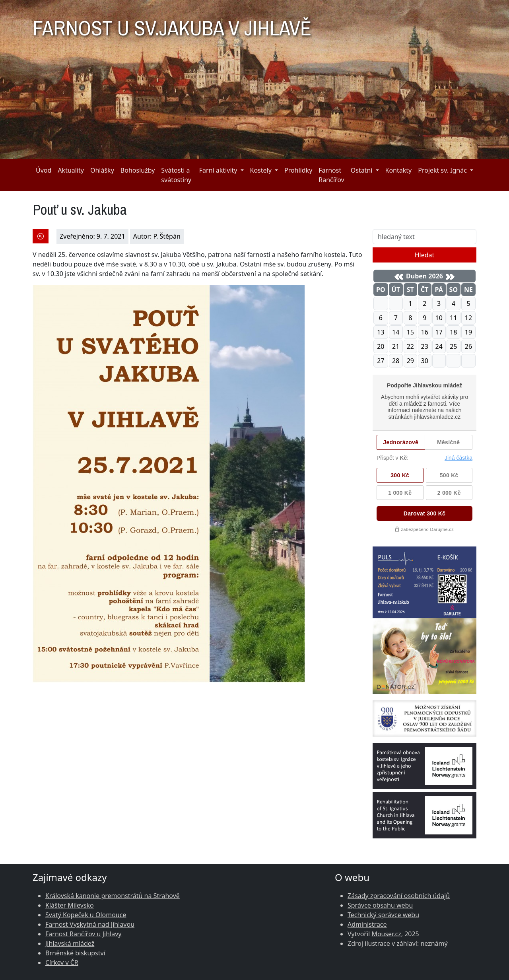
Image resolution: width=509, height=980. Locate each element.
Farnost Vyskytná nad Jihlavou (90, 924)
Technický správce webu (383, 915)
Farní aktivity (218, 170)
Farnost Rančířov (331, 175)
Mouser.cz (386, 934)
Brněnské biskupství (75, 953)
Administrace (367, 924)
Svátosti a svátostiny (176, 175)
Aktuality (71, 170)
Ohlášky (102, 170)
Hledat (425, 255)
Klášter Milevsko (70, 905)
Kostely (261, 170)
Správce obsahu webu (380, 905)
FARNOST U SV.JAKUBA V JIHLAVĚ (172, 25)
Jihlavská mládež (70, 943)
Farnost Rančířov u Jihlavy (83, 934)
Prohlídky (298, 170)
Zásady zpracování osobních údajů (399, 896)
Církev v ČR (62, 962)
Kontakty (399, 170)
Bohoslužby (138, 170)
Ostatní (362, 170)
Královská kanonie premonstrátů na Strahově (113, 896)
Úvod (44, 170)
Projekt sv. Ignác (442, 170)
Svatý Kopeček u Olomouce (86, 915)
